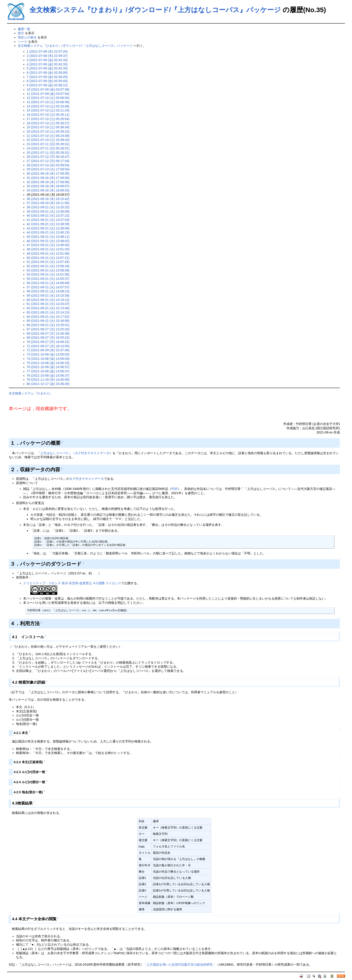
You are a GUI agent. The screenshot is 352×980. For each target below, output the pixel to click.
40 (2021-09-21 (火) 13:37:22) (48, 216)
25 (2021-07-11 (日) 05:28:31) (48, 153)
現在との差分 (27, 37)
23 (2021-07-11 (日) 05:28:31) (48, 144)
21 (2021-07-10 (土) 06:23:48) (48, 136)
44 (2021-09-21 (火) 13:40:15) (48, 232)
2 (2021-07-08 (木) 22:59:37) (47, 56)
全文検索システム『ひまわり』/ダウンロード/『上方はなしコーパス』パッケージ (155, 10)
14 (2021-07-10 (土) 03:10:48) (48, 106)
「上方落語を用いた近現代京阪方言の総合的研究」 (180, 964)
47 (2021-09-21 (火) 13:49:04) (48, 245)
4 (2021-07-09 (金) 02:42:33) (47, 64)
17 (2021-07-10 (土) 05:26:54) (48, 119)
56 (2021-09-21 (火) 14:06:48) (48, 283)
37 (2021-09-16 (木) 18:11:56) (48, 203)
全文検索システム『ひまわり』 (31, 393)
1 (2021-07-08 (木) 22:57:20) (47, 51)
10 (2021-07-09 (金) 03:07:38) (48, 89)
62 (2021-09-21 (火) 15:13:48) (48, 308)
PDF (175, 489)
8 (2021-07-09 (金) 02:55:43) (47, 81)
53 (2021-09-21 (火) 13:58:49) (48, 270)
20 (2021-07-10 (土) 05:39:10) (48, 131)
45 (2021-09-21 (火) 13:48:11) (48, 237)
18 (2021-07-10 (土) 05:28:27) (48, 123)
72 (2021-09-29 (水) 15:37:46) (48, 350)
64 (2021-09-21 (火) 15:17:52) (48, 317)
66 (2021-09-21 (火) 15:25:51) (48, 325)
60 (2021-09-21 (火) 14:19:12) (48, 300)
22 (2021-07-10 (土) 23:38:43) (48, 140)
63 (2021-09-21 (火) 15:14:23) (48, 312)
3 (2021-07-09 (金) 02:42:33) (47, 60)
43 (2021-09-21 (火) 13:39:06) (48, 228)
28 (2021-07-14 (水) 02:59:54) (48, 165)
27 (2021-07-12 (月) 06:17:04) (48, 161)
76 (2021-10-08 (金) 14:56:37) (48, 367)
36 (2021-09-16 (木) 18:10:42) (48, 199)
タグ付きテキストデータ (87, 479)
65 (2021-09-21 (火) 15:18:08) (48, 321)
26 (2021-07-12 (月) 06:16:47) (48, 157)
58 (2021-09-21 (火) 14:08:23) (48, 291)
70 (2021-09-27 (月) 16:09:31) (48, 342)
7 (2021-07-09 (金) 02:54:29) (47, 77)
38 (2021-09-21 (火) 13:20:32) (48, 207)
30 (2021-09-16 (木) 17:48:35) (48, 173)
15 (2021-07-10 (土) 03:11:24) (48, 110)
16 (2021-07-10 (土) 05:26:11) (48, 115)
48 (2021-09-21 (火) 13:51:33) (48, 249)
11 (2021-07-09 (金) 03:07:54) (48, 94)
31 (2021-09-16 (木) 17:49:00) (48, 178)
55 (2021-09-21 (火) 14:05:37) (48, 279)
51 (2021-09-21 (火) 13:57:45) (48, 262)
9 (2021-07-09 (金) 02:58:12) (47, 85)
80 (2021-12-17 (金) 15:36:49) (48, 384)
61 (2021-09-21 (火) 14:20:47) (48, 304)
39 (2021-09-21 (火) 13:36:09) (48, 211)
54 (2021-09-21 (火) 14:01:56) (48, 274)
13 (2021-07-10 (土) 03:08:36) (48, 102)
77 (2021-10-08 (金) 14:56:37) (48, 371)
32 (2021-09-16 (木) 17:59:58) (48, 182)
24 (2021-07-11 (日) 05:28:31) (48, 148)
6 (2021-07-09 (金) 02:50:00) (47, 73)
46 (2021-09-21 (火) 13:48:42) (48, 241)
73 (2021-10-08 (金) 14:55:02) (48, 354)
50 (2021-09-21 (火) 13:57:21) (48, 258)
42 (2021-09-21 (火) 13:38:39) (48, 224)
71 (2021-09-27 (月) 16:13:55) (48, 346)
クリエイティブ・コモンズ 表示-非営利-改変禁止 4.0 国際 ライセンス (72, 583)
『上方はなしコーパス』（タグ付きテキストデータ (73, 453)
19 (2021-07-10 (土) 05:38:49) (48, 127)
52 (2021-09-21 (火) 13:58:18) (48, 266)
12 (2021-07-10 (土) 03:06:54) (48, 98)
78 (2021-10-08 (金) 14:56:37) (48, 376)
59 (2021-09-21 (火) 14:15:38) (48, 296)
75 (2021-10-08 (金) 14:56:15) (48, 363)
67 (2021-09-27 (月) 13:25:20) (48, 329)
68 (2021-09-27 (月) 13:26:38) (48, 333)
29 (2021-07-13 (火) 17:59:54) (48, 169)
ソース (22, 42)
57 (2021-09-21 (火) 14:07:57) (48, 287)
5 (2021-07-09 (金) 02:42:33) (47, 68)
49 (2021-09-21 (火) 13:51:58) (48, 253)
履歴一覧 (24, 29)
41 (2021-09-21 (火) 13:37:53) (48, 220)
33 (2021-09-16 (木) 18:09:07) (48, 186)
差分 (21, 33)
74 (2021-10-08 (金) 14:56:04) (48, 359)
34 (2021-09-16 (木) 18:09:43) (48, 190)
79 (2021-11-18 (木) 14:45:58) (48, 380)
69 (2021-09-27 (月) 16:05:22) (48, 338)
